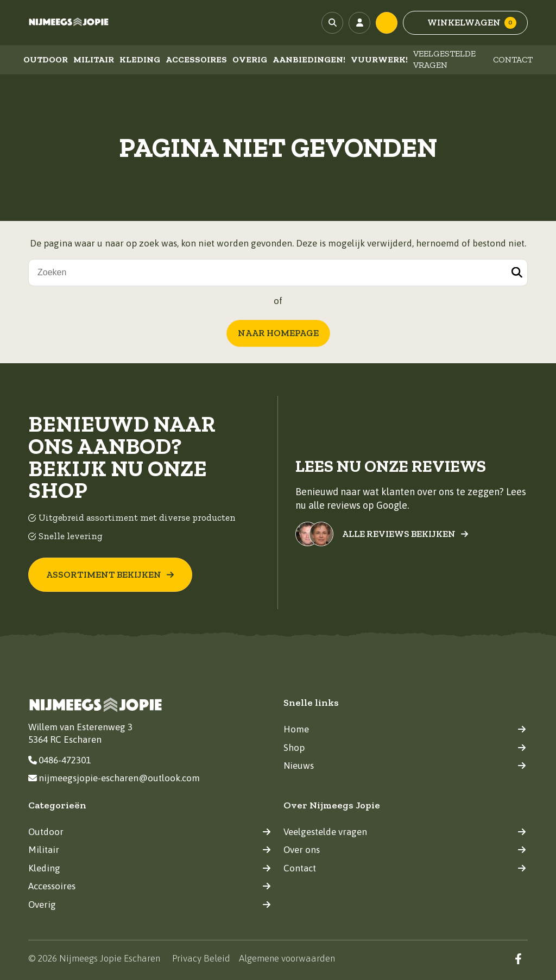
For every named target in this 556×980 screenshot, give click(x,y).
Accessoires (196, 59)
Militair (94, 59)
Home (405, 729)
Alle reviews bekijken (405, 534)
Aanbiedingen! (309, 59)
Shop (405, 748)
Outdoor (46, 59)
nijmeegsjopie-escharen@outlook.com (114, 778)
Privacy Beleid (201, 958)
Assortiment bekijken (110, 574)
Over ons (405, 850)
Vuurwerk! (379, 59)
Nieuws (405, 766)
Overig (250, 59)
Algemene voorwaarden (287, 958)
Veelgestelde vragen (444, 59)
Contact (513, 59)
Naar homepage (278, 333)
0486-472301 (59, 760)
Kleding (140, 59)
